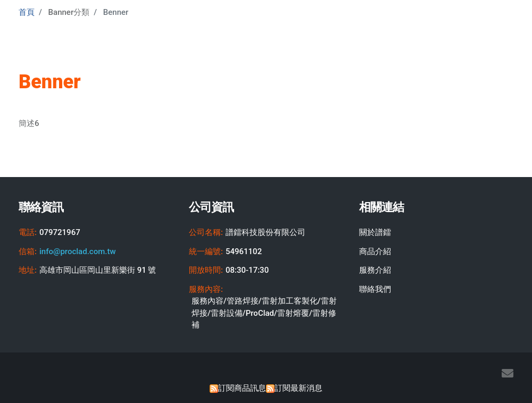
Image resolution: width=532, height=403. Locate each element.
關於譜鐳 (375, 232)
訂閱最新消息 (298, 388)
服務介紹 (375, 270)
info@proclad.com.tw (78, 251)
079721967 (60, 232)
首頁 (27, 12)
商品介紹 (375, 251)
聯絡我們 (375, 289)
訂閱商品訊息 (242, 388)
